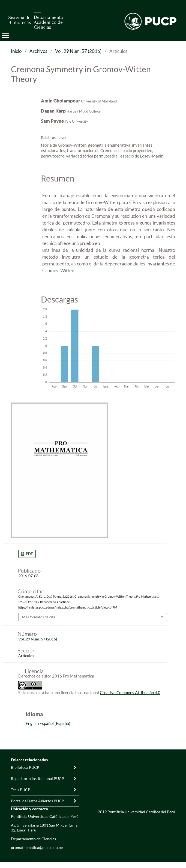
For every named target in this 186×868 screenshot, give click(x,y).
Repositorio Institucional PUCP (37, 778)
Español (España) (55, 723)
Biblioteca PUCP (25, 767)
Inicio (16, 51)
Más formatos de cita (39, 617)
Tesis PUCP (21, 790)
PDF (29, 554)
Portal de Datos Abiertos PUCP (37, 801)
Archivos (38, 51)
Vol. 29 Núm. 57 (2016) (78, 51)
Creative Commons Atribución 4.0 (130, 692)
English (32, 723)
